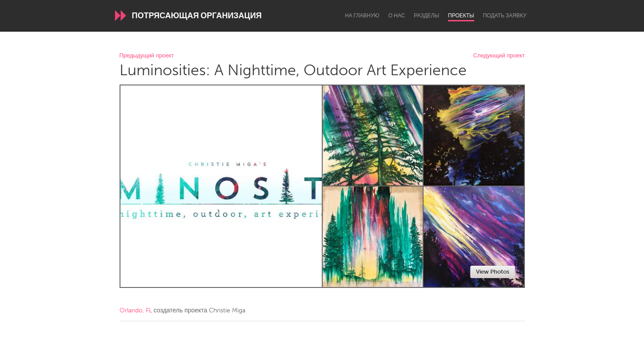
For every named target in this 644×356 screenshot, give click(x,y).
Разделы (426, 16)
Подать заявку (505, 16)
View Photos (493, 272)
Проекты (461, 16)
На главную (362, 16)
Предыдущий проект (147, 56)
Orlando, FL (136, 310)
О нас (397, 16)
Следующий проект (499, 56)
